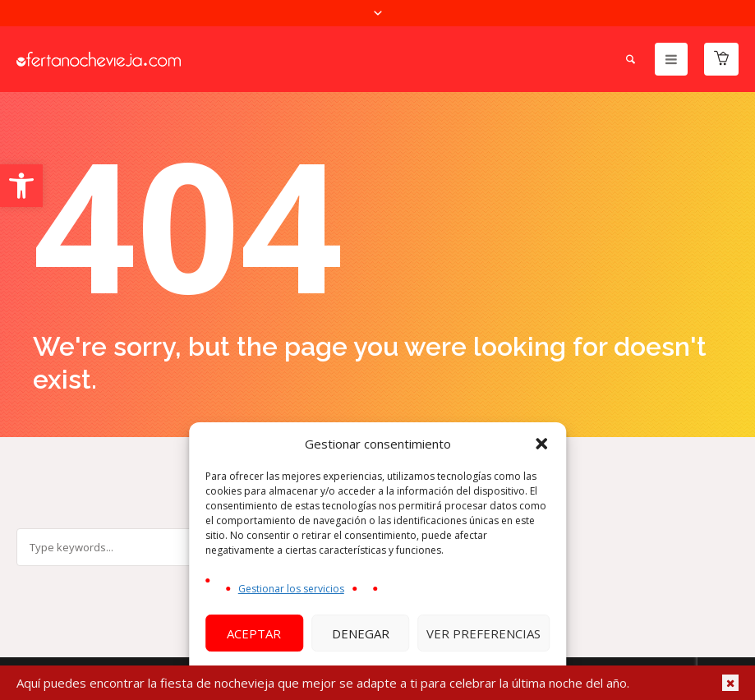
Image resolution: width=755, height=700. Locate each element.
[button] (21, 186)
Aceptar (254, 633)
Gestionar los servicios (291, 589)
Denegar (361, 633)
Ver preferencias (483, 633)
